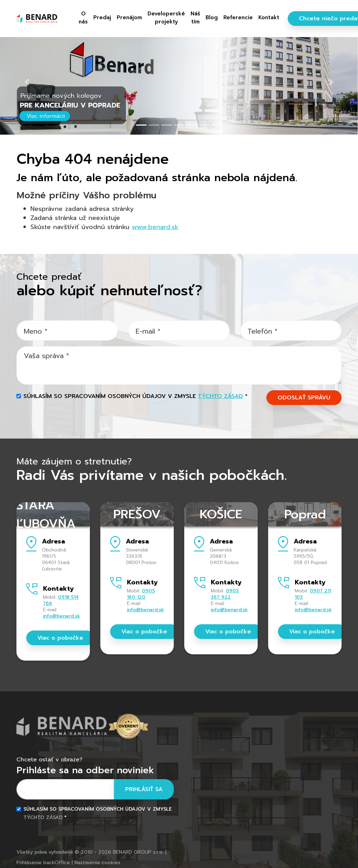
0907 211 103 (313, 594)
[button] (27, 82)
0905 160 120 (141, 594)
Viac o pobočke (60, 638)
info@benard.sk (62, 616)
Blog (212, 17)
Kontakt (269, 17)
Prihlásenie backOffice (43, 863)
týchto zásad (220, 396)
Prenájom (129, 17)
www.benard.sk (155, 227)
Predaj (102, 17)
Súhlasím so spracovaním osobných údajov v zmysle (135, 396)
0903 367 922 (225, 594)
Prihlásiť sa (144, 789)
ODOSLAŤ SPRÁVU (304, 398)
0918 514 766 (61, 600)
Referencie (238, 17)
